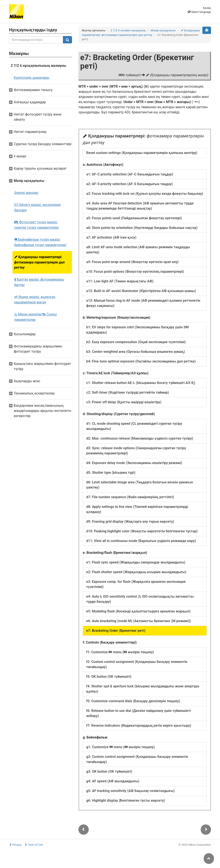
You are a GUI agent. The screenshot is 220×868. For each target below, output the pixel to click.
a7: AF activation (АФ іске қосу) (111, 237)
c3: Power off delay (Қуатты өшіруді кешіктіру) (124, 402)
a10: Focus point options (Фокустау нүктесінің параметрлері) (135, 272)
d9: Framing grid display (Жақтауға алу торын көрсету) (130, 522)
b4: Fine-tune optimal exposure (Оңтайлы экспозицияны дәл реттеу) (141, 361)
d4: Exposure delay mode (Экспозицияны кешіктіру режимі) (134, 463)
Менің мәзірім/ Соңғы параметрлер (35, 317)
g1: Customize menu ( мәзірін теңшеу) (120, 747)
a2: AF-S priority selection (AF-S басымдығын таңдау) (129, 184)
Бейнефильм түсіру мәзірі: (40, 242)
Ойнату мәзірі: (37, 207)
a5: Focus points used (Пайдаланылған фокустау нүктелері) (134, 218)
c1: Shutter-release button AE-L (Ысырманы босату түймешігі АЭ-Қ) (141, 383)
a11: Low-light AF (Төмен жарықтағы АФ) (120, 281)
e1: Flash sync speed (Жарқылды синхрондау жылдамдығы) (136, 562)
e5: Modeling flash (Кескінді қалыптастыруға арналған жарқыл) (138, 611)
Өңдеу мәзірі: (35, 300)
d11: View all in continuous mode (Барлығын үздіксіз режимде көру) (141, 541)
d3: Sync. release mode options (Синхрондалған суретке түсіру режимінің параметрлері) (136, 451)
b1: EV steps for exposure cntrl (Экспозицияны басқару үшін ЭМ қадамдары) (137, 330)
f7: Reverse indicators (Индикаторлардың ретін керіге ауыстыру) (139, 726)
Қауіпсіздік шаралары (32, 78)
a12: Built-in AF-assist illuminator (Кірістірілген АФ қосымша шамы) (141, 291)
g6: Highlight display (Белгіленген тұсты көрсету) (126, 800)
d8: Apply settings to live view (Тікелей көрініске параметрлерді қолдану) (137, 509)
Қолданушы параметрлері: (39, 262)
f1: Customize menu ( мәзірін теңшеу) (120, 652)
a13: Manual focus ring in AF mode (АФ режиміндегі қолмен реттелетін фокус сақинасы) (143, 303)
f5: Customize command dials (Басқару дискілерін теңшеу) (133, 701)
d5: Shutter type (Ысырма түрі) (111, 473)
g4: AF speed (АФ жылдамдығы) (113, 781)
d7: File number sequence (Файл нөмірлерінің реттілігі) (130, 497)
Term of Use (35, 845)
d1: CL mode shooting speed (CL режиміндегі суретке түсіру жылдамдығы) (134, 426)
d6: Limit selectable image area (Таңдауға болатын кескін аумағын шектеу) (139, 485)
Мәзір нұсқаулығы (163, 30)
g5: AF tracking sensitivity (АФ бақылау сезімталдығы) (130, 791)
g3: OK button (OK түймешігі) (109, 771)
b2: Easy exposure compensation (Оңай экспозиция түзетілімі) (136, 342)
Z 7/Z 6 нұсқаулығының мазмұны (38, 66)
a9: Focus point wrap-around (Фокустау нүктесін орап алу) (132, 262)
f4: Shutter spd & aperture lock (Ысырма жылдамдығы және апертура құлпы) (143, 689)
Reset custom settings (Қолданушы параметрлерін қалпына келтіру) (142, 153)
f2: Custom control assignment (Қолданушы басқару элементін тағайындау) (137, 664)
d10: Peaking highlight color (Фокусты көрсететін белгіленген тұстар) (142, 531)
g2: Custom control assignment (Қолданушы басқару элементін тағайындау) (137, 759)
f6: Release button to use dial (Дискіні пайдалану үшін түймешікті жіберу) (138, 713)
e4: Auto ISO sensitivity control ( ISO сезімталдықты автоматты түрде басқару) (140, 599)
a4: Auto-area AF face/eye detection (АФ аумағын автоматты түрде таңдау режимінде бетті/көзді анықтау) (140, 206)
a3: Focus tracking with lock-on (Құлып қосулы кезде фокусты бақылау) (145, 194)
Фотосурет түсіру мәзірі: (36, 225)
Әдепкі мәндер (26, 193)
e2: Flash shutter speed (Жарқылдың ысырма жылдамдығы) (136, 572)
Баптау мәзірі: (39, 282)
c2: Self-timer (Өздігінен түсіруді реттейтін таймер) (128, 392)
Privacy (17, 845)
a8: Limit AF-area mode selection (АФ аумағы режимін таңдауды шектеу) (138, 250)
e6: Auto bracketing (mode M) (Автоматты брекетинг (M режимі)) (138, 621)
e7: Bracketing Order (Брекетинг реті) (116, 631)
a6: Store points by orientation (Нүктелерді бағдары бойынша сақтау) (142, 228)
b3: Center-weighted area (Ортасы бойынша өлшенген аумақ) (135, 352)
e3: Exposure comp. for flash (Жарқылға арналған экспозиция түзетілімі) (136, 584)
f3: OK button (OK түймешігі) (109, 677)
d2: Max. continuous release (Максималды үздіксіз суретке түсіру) (140, 438)
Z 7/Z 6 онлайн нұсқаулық (128, 30)
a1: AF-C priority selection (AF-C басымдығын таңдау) (130, 174)
